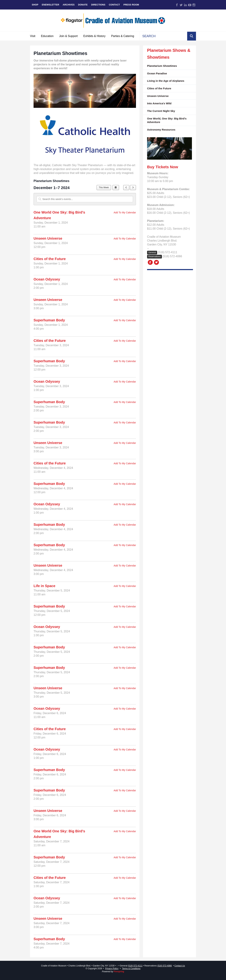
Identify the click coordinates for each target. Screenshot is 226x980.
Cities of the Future (159, 88)
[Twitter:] (156, 262)
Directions (98, 5)
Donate (83, 5)
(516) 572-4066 (172, 256)
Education (47, 36)
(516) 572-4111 (167, 252)
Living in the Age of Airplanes (166, 81)
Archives (69, 5)
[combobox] (163, 36)
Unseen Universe (158, 96)
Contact (114, 5)
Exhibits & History (94, 36)
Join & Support (68, 36)
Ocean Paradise (157, 73)
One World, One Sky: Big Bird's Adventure (167, 120)
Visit (33, 36)
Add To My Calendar (125, 212)
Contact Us (180, 966)
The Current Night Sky (161, 111)
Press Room (131, 5)
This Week (104, 187)
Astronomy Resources (161, 130)
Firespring (119, 972)
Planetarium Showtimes (162, 66)
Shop (35, 5)
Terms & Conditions (131, 969)
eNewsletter (50, 5)
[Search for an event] (85, 199)
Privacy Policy (112, 969)
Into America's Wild (159, 103)
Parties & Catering (123, 36)
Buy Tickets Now (163, 167)
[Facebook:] (150, 262)
